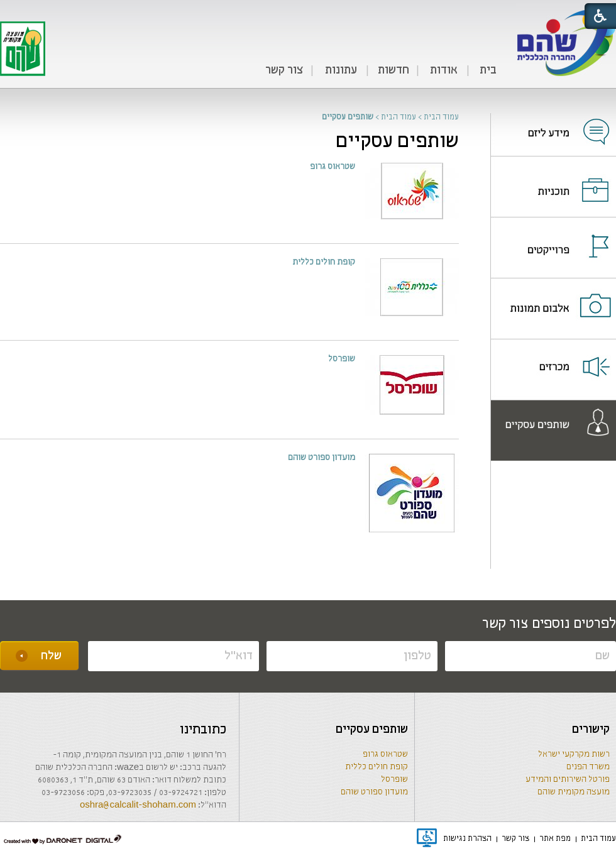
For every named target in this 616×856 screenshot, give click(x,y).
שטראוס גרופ (385, 754)
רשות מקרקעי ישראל (574, 754)
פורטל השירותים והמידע (568, 780)
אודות (444, 70)
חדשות (393, 70)
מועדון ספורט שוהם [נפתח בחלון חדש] (322, 458)
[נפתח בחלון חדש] (553, 124)
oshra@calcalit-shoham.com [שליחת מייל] (138, 805)
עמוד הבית (441, 117)
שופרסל (394, 780)
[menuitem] (488, 71)
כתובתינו (203, 730)
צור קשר (284, 70)
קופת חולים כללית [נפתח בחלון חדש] (324, 262)
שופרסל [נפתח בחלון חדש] (342, 359)
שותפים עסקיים (397, 142)
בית (488, 70)
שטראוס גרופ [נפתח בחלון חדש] (333, 167)
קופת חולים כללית (377, 767)
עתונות (341, 70)
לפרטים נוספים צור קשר (549, 624)
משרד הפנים (588, 767)
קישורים (591, 730)
